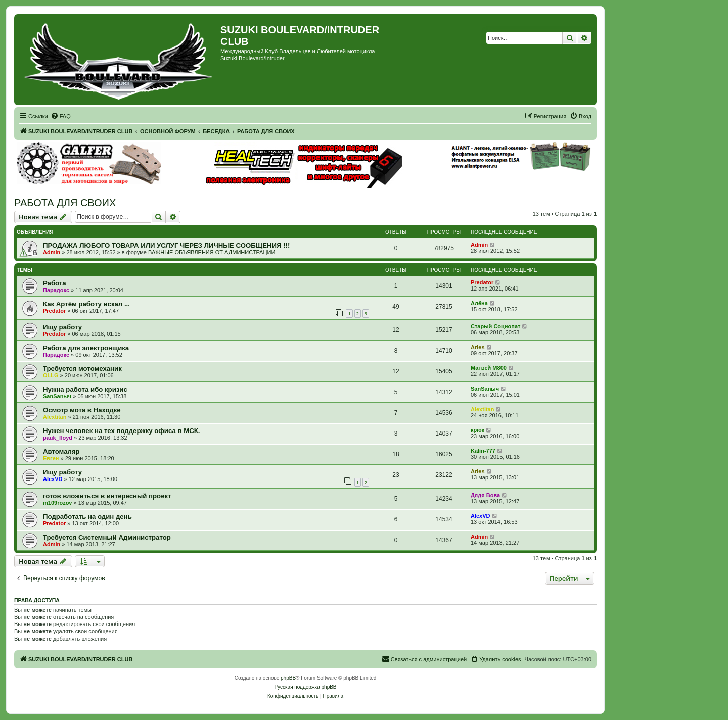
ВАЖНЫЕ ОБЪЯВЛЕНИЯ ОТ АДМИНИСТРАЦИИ (212, 252)
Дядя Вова (485, 495)
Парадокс (56, 290)
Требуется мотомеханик (82, 369)
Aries (478, 347)
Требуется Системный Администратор (107, 537)
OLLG (51, 375)
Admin (52, 252)
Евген (51, 458)
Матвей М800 (489, 368)
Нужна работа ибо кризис (85, 389)
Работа (55, 283)
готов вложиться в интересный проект (107, 496)
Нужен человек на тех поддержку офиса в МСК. (121, 431)
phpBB (288, 678)
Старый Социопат (495, 326)
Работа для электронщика (86, 348)
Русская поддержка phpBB (305, 687)
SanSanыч (57, 396)
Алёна (479, 303)
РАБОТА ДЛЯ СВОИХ (65, 203)
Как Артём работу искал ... (86, 304)
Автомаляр (61, 451)
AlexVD (53, 479)
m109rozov (57, 503)
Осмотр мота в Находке (82, 410)
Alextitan (55, 417)
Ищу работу (62, 327)
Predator (482, 282)
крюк (477, 430)
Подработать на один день (87, 517)
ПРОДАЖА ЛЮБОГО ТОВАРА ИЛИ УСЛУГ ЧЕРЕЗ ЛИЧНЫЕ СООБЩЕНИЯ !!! (166, 245)
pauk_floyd (58, 438)
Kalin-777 (483, 451)
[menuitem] (61, 116)
